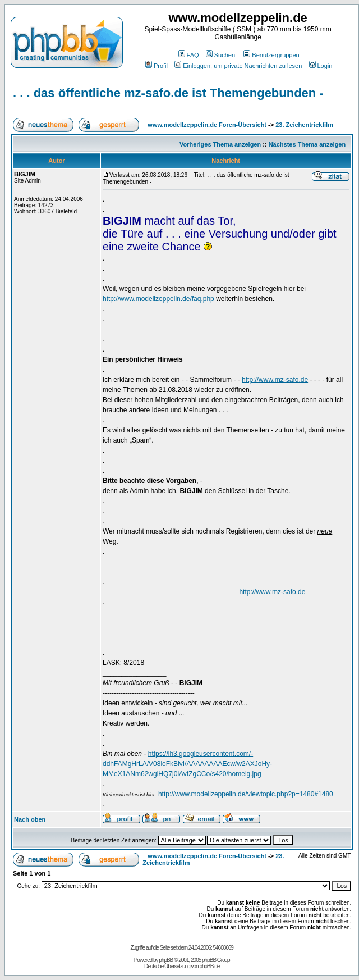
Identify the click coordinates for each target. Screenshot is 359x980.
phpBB (166, 960)
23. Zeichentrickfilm (304, 125)
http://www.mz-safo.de (275, 380)
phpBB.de (209, 966)
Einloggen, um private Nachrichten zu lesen (238, 66)
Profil (157, 66)
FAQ (189, 55)
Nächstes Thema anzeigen (307, 144)
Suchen (220, 55)
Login (321, 66)
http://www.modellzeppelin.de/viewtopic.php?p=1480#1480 (246, 794)
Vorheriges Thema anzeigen (220, 144)
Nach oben (30, 819)
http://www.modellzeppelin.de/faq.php (158, 299)
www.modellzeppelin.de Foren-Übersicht (207, 125)
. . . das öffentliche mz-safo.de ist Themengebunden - (168, 93)
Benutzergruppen (271, 55)
